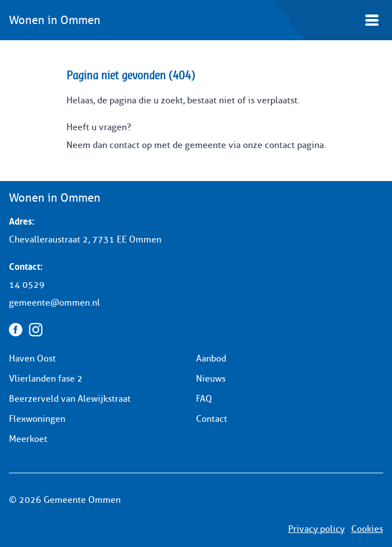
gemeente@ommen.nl (54, 303)
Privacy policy (316, 529)
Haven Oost (32, 358)
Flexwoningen (37, 419)
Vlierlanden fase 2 (46, 379)
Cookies (367, 529)
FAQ (204, 399)
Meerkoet (28, 439)
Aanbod (211, 358)
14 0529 (27, 285)
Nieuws (211, 379)
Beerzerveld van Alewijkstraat (70, 399)
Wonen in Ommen (55, 20)
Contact (212, 419)
